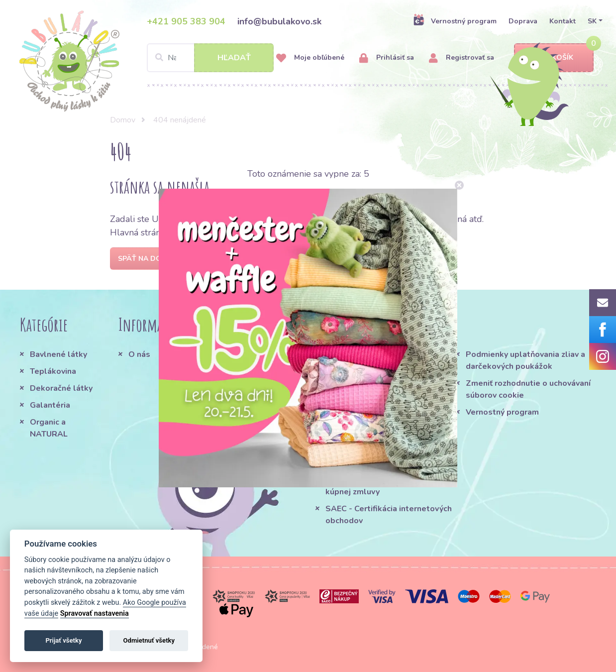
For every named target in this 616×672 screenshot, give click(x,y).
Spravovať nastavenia (95, 614)
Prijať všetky (63, 640)
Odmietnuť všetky (149, 640)
